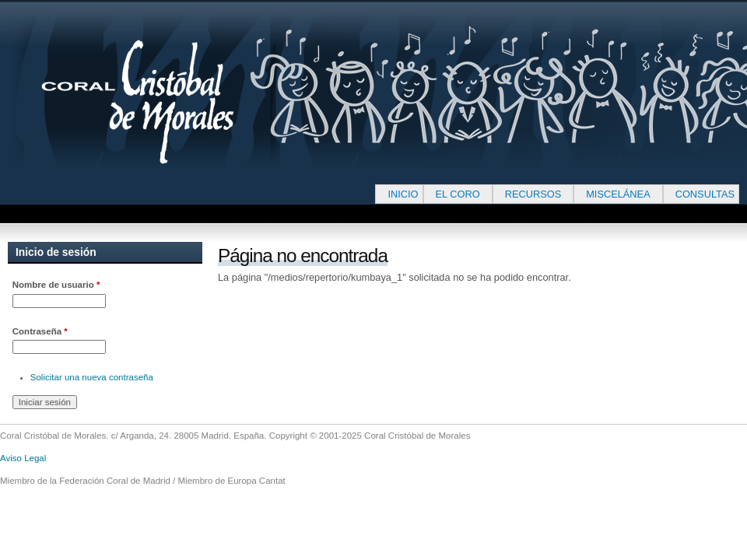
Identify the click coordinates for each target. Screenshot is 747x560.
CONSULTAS (705, 194)
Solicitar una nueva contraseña (92, 377)
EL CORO (458, 194)
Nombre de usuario (56, 285)
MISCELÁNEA (618, 194)
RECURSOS (533, 194)
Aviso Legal (23, 458)
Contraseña (40, 331)
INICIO (403, 194)
